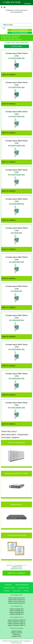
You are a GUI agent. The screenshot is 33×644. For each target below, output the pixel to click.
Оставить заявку (16, 46)
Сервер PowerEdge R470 (16, 609)
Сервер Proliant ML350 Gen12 (16, 598)
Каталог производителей (20, 30)
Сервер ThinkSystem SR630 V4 (16, 620)
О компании (8, 585)
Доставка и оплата (24, 588)
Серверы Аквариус (16, 631)
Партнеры (7, 591)
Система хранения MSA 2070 (17, 603)
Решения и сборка (9, 588)
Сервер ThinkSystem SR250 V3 (16, 624)
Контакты (28, 3)
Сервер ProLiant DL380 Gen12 (17, 601)
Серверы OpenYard (16, 633)
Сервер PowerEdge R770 (16, 614)
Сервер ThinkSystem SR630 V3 (16, 622)
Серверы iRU (17, 635)
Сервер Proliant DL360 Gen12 (16, 600)
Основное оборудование (20, 33)
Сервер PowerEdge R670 (16, 612)
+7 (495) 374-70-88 (11, 2)
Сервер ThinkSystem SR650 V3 (16, 625)
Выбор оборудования (22, 585)
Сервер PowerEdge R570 (16, 611)
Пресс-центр (17, 591)
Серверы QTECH (17, 636)
